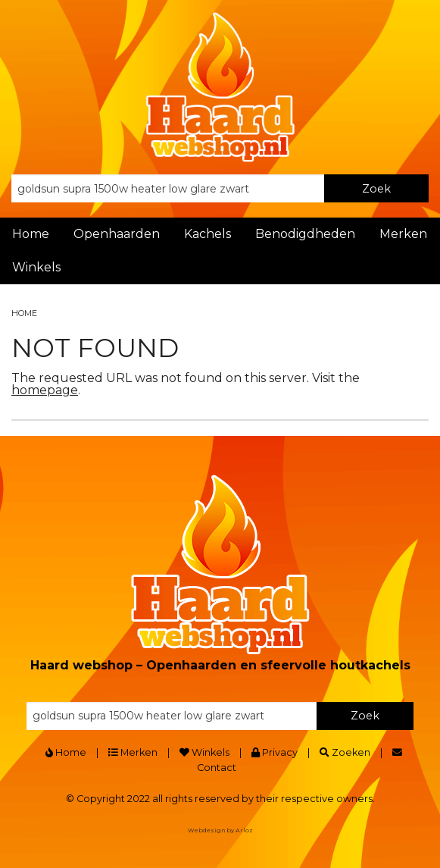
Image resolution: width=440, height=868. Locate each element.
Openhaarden (117, 234)
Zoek (376, 189)
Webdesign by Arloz (220, 830)
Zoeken (345, 752)
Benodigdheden (305, 234)
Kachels (208, 234)
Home (31, 234)
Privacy (275, 752)
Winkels (36, 267)
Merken (403, 234)
